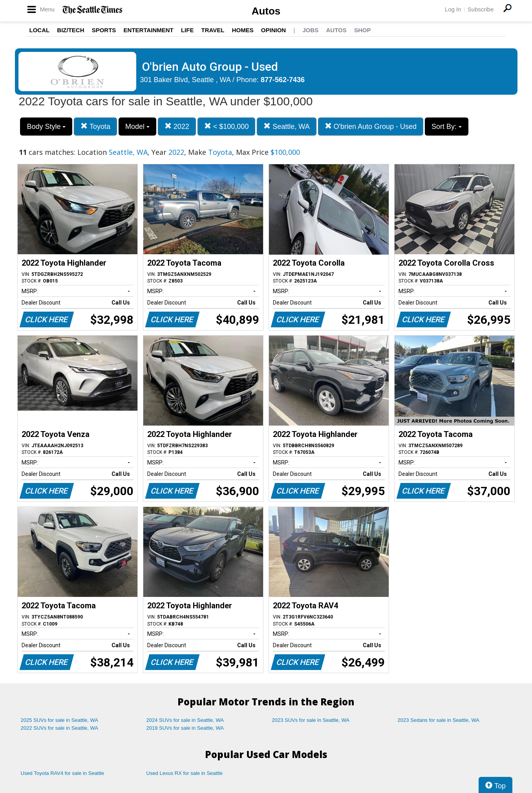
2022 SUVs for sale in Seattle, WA (60, 728)
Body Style (46, 127)
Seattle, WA (286, 126)
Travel (213, 30)
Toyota (95, 126)
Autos (266, 11)
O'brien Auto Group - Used (371, 126)
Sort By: (447, 127)
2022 (177, 126)
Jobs (310, 30)
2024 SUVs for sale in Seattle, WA (185, 720)
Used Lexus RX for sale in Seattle (185, 773)
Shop (363, 30)
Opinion (273, 30)
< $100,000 (227, 126)
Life (187, 30)
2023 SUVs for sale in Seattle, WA (311, 720)
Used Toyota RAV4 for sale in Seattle (63, 773)
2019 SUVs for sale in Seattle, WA (185, 728)
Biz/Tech (70, 30)
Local (40, 30)
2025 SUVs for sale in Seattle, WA (60, 720)
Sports (104, 30)
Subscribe (481, 9)
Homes (243, 30)
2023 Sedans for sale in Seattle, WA (439, 720)
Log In (453, 9)
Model (137, 127)
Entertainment (149, 30)
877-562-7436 (283, 80)
